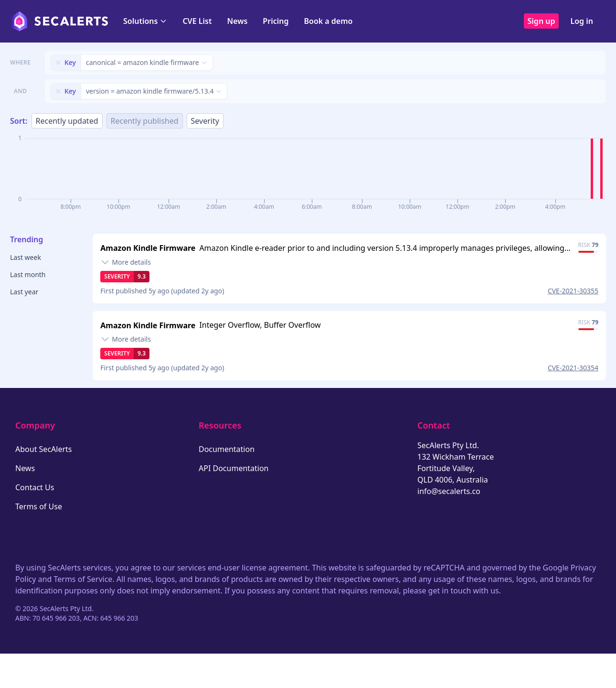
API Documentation (234, 468)
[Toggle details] (126, 262)
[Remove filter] (58, 63)
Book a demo (328, 21)
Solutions (145, 21)
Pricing (276, 21)
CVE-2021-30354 (573, 368)
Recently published (145, 121)
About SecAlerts (43, 449)
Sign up (542, 21)
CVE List (197, 21)
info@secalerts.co (449, 491)
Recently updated (67, 121)
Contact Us (35, 487)
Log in (582, 21)
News (237, 21)
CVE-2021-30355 (573, 291)
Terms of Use (39, 506)
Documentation (227, 449)
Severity (205, 121)
